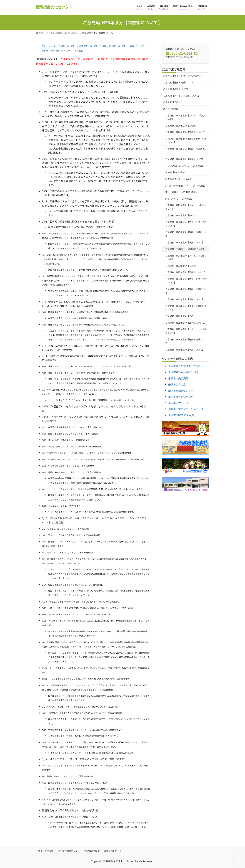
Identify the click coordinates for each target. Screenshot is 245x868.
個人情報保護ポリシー (69, 851)
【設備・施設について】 (113, 46)
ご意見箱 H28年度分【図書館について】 (186, 323)
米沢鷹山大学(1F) (178, 403)
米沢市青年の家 (177, 384)
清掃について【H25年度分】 (179, 199)
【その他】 (80, 51)
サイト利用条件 (46, 851)
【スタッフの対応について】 (57, 51)
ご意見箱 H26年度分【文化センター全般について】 (186, 224)
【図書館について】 (87, 46)
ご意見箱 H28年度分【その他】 (182, 316)
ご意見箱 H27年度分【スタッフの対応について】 (186, 257)
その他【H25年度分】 (176, 172)
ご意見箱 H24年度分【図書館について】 (186, 132)
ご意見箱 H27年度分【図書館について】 (186, 272)
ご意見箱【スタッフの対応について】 (182, 96)
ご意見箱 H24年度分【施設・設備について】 (186, 151)
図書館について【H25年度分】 (180, 179)
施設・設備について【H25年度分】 (183, 192)
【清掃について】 (137, 46)
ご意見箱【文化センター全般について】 (183, 76)
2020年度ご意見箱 (174, 69)
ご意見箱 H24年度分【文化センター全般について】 (186, 141)
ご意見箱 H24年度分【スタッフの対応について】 (186, 117)
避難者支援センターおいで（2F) (186, 409)
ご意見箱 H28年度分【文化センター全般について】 (186, 331)
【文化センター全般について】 (58, 46)
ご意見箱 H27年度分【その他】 (182, 266)
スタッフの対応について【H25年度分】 (185, 166)
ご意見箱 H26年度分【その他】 (182, 215)
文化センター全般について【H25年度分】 (186, 185)
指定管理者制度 (92, 851)
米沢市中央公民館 (178, 378)
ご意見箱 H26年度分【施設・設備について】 (186, 234)
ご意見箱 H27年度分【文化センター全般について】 (186, 281)
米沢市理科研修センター (182, 397)
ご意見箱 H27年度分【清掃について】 (185, 299)
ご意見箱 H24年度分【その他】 (182, 126)
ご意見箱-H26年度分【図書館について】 (185, 249)
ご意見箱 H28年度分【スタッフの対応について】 (186, 308)
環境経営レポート (113, 851)
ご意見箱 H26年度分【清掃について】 (185, 242)
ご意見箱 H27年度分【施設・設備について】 (186, 291)
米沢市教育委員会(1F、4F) (183, 372)
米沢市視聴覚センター (181, 391)
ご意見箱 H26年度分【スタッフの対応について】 (186, 207)
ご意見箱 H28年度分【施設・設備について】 (186, 341)
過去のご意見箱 (171, 109)
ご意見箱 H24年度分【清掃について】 (185, 159)
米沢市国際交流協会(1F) (182, 415)
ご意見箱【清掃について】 (176, 89)
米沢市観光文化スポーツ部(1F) (185, 366)
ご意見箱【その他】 (173, 102)
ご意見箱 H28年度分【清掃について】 (185, 350)
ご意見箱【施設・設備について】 (180, 82)
